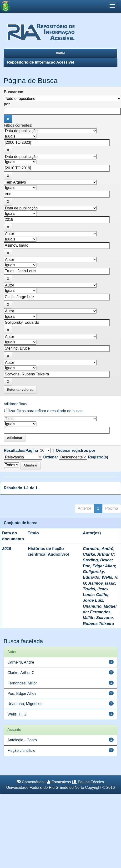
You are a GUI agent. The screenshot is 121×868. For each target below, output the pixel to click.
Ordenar (50, 457)
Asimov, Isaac (102, 583)
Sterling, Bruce (97, 560)
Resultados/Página (21, 450)
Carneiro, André (98, 549)
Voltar (61, 53)
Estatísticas (61, 782)
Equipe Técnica (91, 782)
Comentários (33, 782)
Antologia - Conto (22, 740)
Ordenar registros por (76, 450)
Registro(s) (98, 457)
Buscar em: (14, 92)
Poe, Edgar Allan (99, 566)
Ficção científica (21, 750)
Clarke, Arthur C (98, 554)
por (7, 104)
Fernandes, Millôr (22, 683)
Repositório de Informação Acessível (40, 62)
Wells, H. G (17, 714)
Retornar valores (20, 390)
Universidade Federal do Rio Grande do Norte (45, 787)
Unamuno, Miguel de (25, 704)
